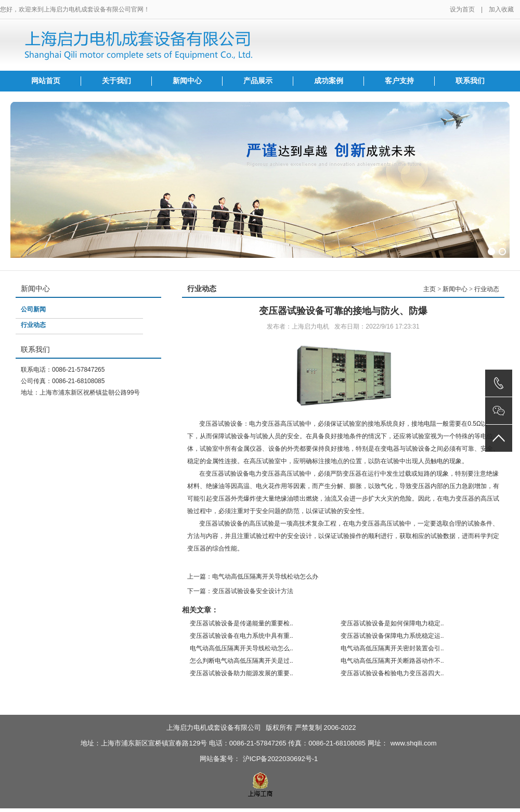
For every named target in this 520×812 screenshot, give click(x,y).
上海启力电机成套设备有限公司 (214, 728)
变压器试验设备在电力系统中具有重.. (242, 636)
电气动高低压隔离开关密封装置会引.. (392, 648)
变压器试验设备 (221, 523)
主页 (430, 289)
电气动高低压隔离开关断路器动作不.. (392, 661)
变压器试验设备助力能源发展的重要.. (242, 673)
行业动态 (33, 325)
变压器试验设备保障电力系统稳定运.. (392, 636)
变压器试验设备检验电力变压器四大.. (392, 673)
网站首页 (46, 81)
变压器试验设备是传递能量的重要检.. (242, 623)
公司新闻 (33, 309)
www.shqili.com (414, 743)
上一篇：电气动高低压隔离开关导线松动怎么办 (253, 577)
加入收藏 (501, 9)
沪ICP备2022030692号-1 (281, 759)
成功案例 (329, 81)
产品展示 (258, 81)
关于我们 (116, 81)
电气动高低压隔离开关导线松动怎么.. (242, 648)
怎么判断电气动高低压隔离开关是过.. (242, 661)
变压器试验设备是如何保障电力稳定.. (392, 623)
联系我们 (470, 81)
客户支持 (399, 81)
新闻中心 (187, 81)
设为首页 (462, 9)
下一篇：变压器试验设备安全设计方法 (240, 591)
